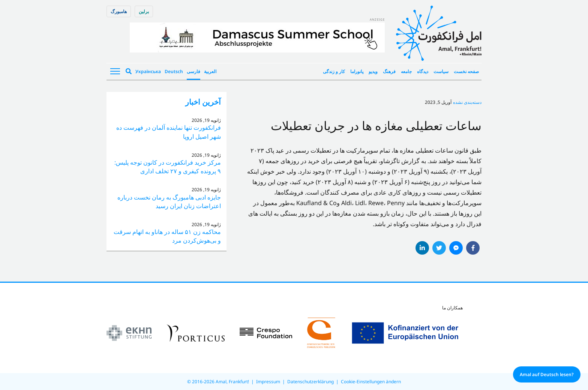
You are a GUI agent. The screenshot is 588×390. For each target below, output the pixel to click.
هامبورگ (119, 11)
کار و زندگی (334, 71)
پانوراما (357, 71)
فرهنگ (389, 71)
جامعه (406, 71)
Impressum (268, 382)
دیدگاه (423, 71)
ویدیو (373, 71)
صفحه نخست (466, 71)
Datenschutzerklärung (310, 382)
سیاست (441, 71)
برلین (144, 11)
